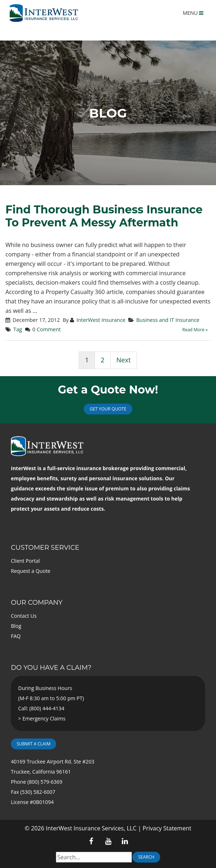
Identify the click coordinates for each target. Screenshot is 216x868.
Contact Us (24, 616)
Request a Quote (31, 571)
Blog (16, 626)
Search (146, 857)
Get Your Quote (108, 409)
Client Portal (25, 561)
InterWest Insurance (101, 320)
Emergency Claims (44, 718)
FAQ (16, 636)
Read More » (195, 330)
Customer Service (45, 548)
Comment (49, 329)
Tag (18, 329)
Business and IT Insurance (168, 320)
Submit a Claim (34, 744)
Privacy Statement (167, 828)
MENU (193, 13)
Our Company (37, 603)
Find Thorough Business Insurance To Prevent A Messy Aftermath (104, 216)
